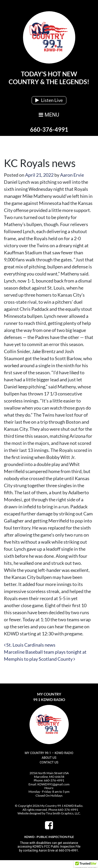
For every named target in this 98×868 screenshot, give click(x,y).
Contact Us (49, 762)
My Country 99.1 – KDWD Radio (49, 753)
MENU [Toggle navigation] (49, 115)
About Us (49, 758)
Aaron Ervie (72, 175)
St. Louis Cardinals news (30, 645)
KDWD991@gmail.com (53, 784)
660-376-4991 (49, 130)
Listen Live (49, 100)
